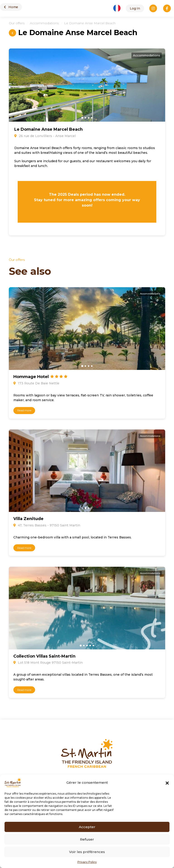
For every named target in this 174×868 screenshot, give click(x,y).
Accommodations (44, 23)
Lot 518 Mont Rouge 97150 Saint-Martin (48, 663)
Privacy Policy (87, 862)
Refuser (87, 839)
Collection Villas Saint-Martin (44, 656)
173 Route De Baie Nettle (36, 383)
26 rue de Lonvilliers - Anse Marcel (45, 136)
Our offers (17, 23)
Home (11, 7)
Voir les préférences (87, 852)
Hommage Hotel (32, 377)
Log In (135, 8)
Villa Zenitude (28, 519)
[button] (167, 783)
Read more (24, 410)
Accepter (87, 827)
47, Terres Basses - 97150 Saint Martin (47, 525)
